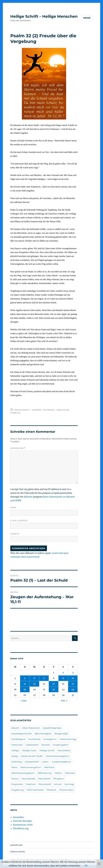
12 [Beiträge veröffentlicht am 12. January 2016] (25, 684)
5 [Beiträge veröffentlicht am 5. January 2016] (25, 678)
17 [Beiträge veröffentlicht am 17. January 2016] (73, 684)
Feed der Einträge (22, 821)
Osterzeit (70, 773)
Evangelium (50, 739)
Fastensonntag (68, 739)
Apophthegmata (52, 728)
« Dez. (24, 701)
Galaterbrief (32, 745)
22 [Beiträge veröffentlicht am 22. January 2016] (54, 689)
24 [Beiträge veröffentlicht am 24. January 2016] (73, 689)
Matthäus (49, 767)
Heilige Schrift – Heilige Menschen (44, 16)
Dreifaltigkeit (18, 739)
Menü (87, 18)
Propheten (17, 784)
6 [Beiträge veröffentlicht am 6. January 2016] (34, 678)
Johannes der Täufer (32, 756)
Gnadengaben (61, 745)
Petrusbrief (44, 779)
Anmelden (19, 817)
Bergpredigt (61, 734)
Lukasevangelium (61, 762)
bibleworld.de (18, 852)
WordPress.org (21, 828)
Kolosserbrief (32, 762)
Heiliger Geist (29, 750)
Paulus (15, 779)
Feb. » (64, 701)
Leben (59, 410)
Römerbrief (45, 784)
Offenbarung (45, 773)
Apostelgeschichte (22, 734)
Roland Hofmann (22, 410)
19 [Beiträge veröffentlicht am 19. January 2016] (25, 689)
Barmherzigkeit (43, 734)
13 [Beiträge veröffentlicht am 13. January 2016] (34, 684)
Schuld (66, 410)
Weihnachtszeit (35, 790)
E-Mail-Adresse (19, 521)
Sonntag (69, 784)
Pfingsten (59, 779)
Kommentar (18, 448)
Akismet (28, 497)
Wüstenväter (66, 790)
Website (15, 534)
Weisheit (51, 790)
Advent (15, 728)
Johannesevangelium (58, 756)
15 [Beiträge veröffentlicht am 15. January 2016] (54, 684)
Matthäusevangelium (23, 773)
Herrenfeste (64, 750)
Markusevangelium (31, 767)
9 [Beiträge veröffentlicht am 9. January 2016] (63, 678)
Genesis (46, 745)
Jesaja (15, 756)
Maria (14, 767)
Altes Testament (31, 728)
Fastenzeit (17, 745)
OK (86, 866)
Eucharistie (34, 739)
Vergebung (15, 413)
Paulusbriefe (28, 779)
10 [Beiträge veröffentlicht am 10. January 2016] (73, 678)
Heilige (15, 750)
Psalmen (31, 784)
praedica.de (16, 845)
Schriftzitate (49, 410)
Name (13, 507)
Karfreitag (17, 762)
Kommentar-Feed (23, 825)
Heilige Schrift (47, 750)
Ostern (58, 773)
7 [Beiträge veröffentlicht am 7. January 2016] (44, 678)
